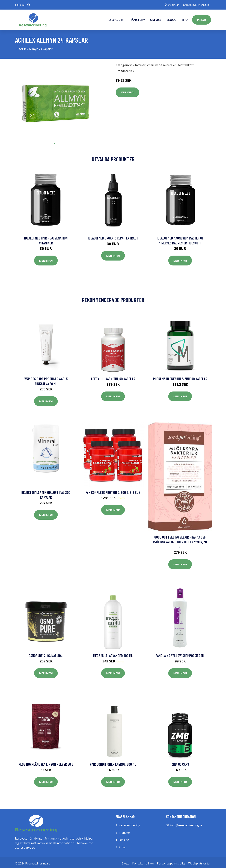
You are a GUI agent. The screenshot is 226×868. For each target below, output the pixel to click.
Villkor (150, 861)
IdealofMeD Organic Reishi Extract (113, 236)
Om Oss (124, 838)
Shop (186, 19)
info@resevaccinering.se (194, 5)
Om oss (156, 19)
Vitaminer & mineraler (161, 63)
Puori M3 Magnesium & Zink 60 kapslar (180, 377)
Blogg (171, 19)
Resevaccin (115, 19)
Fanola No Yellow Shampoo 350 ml (180, 654)
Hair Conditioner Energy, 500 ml (113, 762)
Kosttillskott (185, 63)
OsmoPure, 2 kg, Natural (46, 654)
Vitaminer (139, 63)
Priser (202, 19)
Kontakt (138, 861)
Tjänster (124, 831)
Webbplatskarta (199, 861)
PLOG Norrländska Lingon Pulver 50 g (46, 762)
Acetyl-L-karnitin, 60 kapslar (113, 377)
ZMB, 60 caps (180, 762)
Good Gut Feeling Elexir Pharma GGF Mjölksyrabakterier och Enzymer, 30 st (180, 540)
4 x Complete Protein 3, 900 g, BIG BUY (113, 490)
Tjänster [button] (136, 19)
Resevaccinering (130, 823)
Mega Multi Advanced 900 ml (113, 654)
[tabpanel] (54, 99)
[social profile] (29, 5)
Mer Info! (127, 90)
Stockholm (170, 5)
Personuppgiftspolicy (171, 861)
